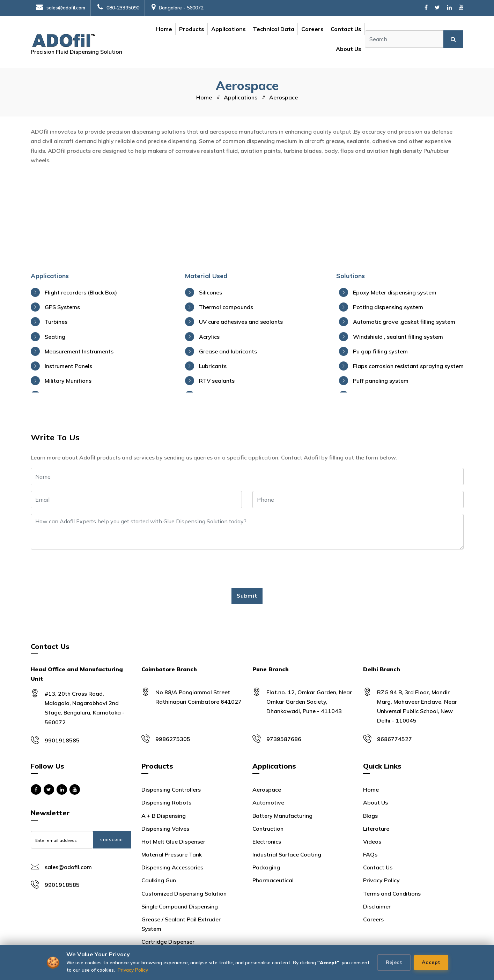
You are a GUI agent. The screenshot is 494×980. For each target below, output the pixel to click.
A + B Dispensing (164, 816)
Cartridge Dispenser (168, 942)
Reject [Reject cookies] (394, 962)
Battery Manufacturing (282, 816)
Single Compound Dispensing (180, 906)
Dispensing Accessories (172, 867)
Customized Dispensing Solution (184, 893)
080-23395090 (118, 8)
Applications (228, 29)
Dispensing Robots (166, 802)
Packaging (266, 867)
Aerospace (267, 790)
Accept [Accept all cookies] (431, 962)
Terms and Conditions (392, 893)
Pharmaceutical (273, 880)
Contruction (268, 829)
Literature (376, 829)
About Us (349, 49)
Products (192, 29)
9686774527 (395, 739)
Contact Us (346, 29)
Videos (372, 841)
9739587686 (284, 739)
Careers (312, 29)
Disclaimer (377, 906)
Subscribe (112, 840)
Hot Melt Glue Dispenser (173, 841)
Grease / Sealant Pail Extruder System (181, 924)
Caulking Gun (159, 880)
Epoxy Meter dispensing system (395, 292)
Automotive (268, 802)
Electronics (267, 841)
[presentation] (84, 569)
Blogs (370, 816)
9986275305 (173, 739)
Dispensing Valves (165, 829)
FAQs (370, 854)
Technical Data (274, 29)
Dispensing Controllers (171, 790)
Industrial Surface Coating (287, 854)
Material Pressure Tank (172, 854)
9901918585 (62, 740)
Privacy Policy (133, 970)
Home (164, 29)
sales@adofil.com (61, 8)
